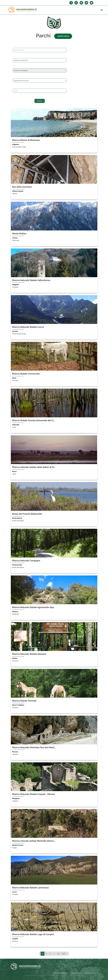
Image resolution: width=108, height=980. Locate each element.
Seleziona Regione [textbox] (21, 70)
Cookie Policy (77, 973)
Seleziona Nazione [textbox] (21, 60)
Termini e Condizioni (61, 973)
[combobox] (40, 60)
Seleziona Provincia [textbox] (21, 81)
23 (58, 954)
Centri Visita (63, 36)
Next (64, 954)
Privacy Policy (90, 973)
